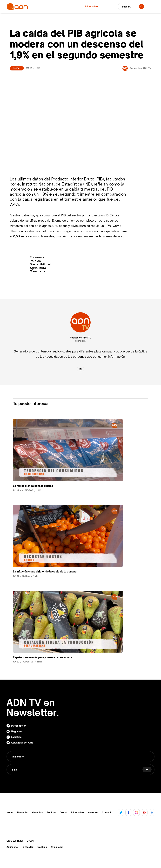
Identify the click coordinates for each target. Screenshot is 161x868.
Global (17, 68)
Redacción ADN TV (81, 338)
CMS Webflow (15, 841)
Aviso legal (57, 847)
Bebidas (51, 813)
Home (10, 813)
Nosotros (93, 813)
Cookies (42, 847)
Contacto (107, 813)
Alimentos (37, 813)
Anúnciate (12, 847)
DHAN (30, 841)
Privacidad (28, 847)
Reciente (22, 813)
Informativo (77, 813)
